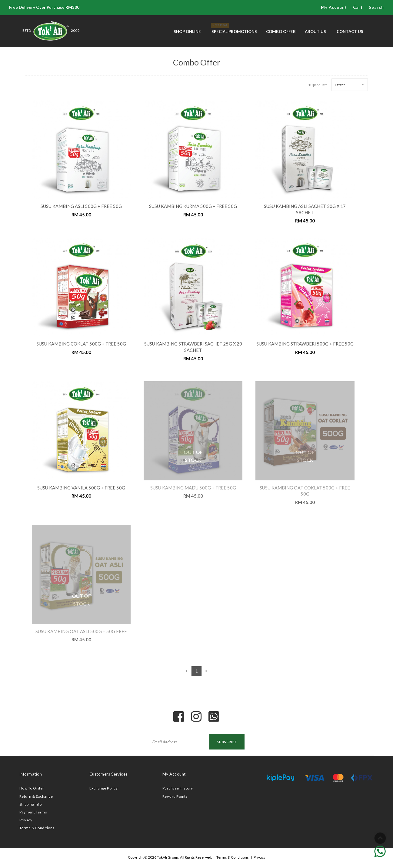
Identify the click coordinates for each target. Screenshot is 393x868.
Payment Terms (33, 812)
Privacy (26, 820)
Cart (358, 7)
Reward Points (175, 796)
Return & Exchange (36, 796)
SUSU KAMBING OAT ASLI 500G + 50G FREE (81, 631)
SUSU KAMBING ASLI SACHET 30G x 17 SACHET (305, 209)
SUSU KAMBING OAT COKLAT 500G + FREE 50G (305, 491)
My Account (334, 7)
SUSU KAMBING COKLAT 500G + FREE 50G (81, 344)
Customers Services (108, 774)
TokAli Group (167, 857)
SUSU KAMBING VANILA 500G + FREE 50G (81, 488)
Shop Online (187, 32)
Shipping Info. (31, 804)
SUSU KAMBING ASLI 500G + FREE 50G (81, 206)
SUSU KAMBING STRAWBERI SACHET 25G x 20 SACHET (193, 347)
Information (31, 774)
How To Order (32, 788)
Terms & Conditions (37, 828)
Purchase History (178, 788)
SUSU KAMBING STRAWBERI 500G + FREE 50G (305, 344)
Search (376, 7)
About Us (315, 32)
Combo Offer (281, 32)
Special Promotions (234, 28)
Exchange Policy (104, 788)
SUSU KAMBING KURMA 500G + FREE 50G (193, 206)
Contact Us (350, 32)
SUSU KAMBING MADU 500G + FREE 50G (193, 488)
